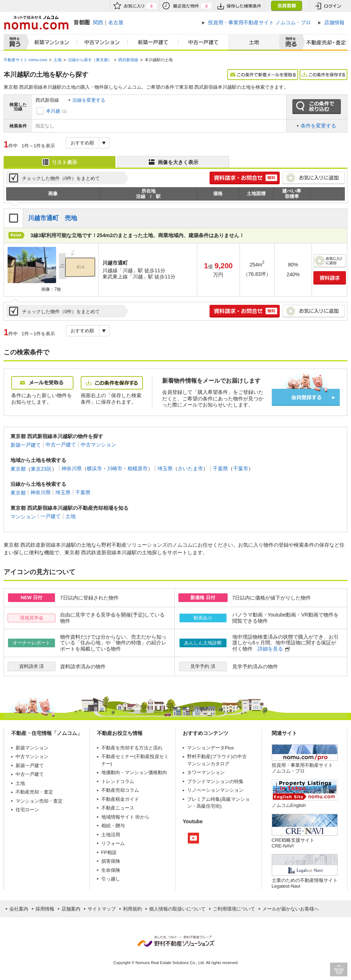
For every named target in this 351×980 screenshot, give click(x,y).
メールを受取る (42, 383)
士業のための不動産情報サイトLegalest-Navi (305, 883)
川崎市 (115, 468)
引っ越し (111, 879)
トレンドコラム (118, 781)
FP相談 (109, 852)
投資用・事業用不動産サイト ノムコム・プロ (302, 768)
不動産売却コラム (120, 790)
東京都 (18, 468)
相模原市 (138, 468)
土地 (254, 42)
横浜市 (94, 468)
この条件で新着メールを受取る (263, 75)
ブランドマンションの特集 (215, 781)
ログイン (328, 6)
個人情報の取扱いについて (177, 909)
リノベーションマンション (215, 790)
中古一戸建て (204, 42)
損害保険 (111, 861)
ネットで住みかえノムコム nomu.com (36, 23)
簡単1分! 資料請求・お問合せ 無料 (245, 178)
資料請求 (330, 278)
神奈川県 (72, 468)
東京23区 (41, 468)
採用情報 (45, 909)
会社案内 (19, 909)
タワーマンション (206, 772)
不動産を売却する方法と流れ (132, 748)
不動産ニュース (118, 808)
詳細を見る (270, 649)
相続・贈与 (113, 826)
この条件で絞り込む (317, 107)
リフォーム (113, 843)
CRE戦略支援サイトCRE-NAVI (293, 843)
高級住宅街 (208, 806)
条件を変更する (318, 126)
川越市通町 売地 (52, 218)
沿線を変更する (89, 100)
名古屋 (116, 22)
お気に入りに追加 (314, 178)
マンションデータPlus (210, 748)
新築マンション (50, 42)
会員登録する (306, 397)
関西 (98, 22)
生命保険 (111, 870)
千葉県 (220, 468)
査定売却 (323, 42)
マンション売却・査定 (39, 801)
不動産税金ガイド (120, 799)
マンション (23, 516)
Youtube (193, 838)
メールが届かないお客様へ (291, 909)
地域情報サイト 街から (126, 817)
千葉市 (241, 468)
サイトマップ (102, 909)
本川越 (53, 111)
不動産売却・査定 (34, 792)
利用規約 (132, 909)
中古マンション (102, 42)
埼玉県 (165, 468)
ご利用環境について (234, 909)
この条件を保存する (323, 75)
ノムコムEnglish (289, 805)
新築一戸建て (153, 42)
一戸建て (51, 516)
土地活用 (111, 835)
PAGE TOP (339, 969)
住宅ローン (27, 810)
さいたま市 (190, 468)
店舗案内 (71, 909)
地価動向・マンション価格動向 (134, 772)
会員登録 (286, 6)
